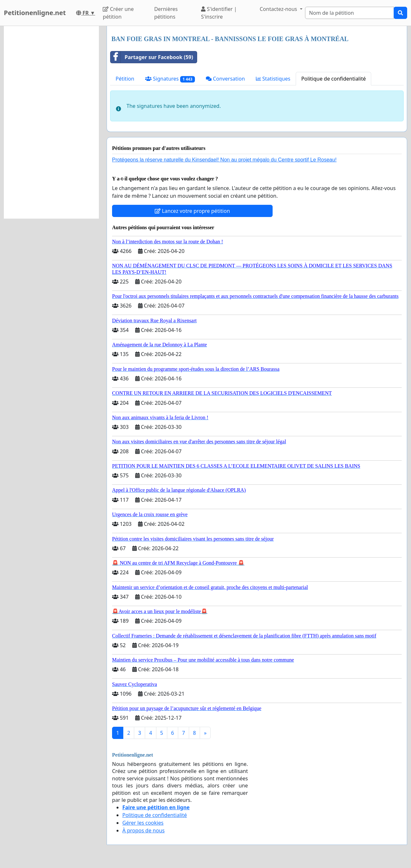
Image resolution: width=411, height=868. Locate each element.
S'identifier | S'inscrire (219, 13)
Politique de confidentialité (333, 79)
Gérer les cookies (143, 823)
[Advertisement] (51, 122)
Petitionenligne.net (35, 13)
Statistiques (273, 79)
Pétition (125, 79)
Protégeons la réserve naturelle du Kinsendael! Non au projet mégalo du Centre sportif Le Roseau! (224, 160)
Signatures (170, 79)
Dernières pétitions (166, 13)
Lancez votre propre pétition (192, 211)
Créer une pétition (118, 13)
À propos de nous (144, 830)
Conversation (225, 79)
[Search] (350, 13)
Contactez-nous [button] (279, 9)
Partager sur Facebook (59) (152, 57)
